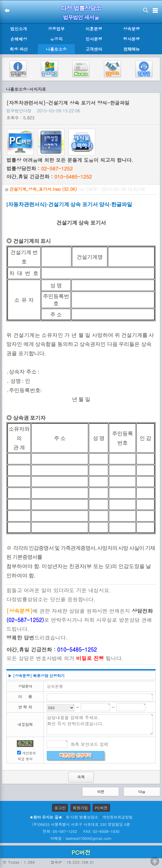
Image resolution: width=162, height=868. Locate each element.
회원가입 (80, 808)
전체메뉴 (132, 49)
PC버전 (101, 808)
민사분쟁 (94, 39)
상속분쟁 (132, 29)
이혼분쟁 (94, 29)
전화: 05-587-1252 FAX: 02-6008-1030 (81, 831)
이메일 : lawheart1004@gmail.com (81, 838)
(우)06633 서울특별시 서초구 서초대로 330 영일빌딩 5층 (81, 824)
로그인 (60, 808)
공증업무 (56, 29)
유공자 (56, 39)
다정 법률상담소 (81, 8)
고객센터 (94, 49)
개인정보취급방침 (118, 817)
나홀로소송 (56, 49)
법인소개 (19, 29)
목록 (81, 777)
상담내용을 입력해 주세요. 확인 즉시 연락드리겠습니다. (100, 725)
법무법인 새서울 (81, 17)
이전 (101, 791)
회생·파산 (19, 49)
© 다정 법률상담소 (82, 817)
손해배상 (19, 39)
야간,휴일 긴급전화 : (49, 177)
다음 (142, 791)
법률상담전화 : (39, 168)
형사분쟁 (132, 39)
